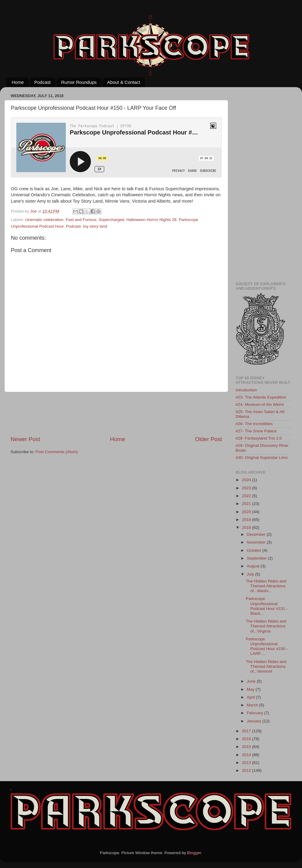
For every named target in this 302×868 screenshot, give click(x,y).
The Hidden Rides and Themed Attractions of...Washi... (266, 586)
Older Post (209, 439)
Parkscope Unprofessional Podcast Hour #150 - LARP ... (267, 646)
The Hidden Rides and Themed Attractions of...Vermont (266, 666)
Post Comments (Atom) (57, 452)
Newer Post (25, 439)
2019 (247, 520)
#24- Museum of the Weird (260, 404)
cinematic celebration (44, 220)
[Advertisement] (120, 414)
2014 (247, 755)
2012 (247, 770)
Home (18, 82)
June (252, 681)
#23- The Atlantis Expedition (261, 397)
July (251, 574)
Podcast (43, 82)
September (257, 558)
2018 (247, 527)
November (257, 542)
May (251, 689)
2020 (247, 512)
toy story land (95, 226)
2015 (247, 747)
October (255, 550)
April (251, 697)
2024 (247, 480)
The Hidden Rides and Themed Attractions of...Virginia (266, 626)
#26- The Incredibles (254, 424)
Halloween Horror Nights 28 (152, 220)
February (255, 713)
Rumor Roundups (79, 82)
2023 (247, 488)
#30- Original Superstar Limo (262, 458)
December (257, 534)
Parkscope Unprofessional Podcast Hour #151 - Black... (267, 606)
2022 (247, 496)
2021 (247, 504)
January (255, 721)
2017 (247, 731)
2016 (247, 739)
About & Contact (124, 82)
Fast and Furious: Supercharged (95, 220)
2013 (247, 763)
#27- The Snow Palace (256, 431)
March (253, 705)
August (254, 566)
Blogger (194, 853)
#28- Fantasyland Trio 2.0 (259, 438)
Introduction (246, 390)
